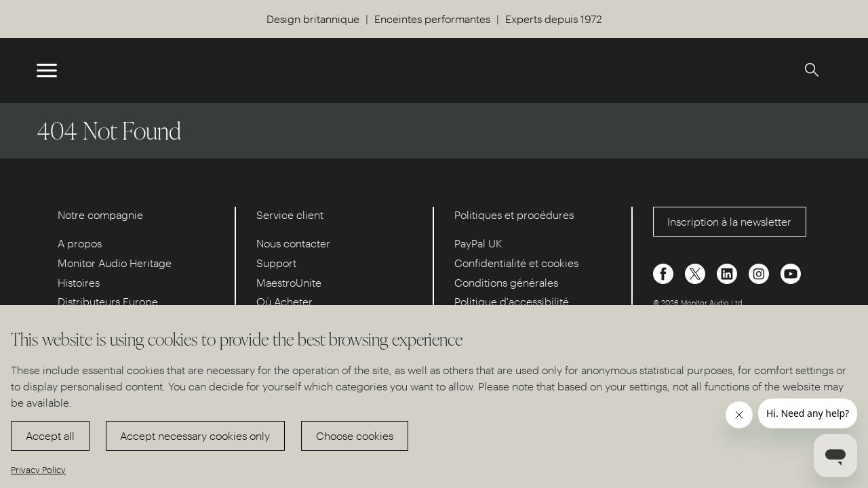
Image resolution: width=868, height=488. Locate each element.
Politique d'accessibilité (512, 301)
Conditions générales (506, 282)
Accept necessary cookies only (195, 435)
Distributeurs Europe (108, 301)
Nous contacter (293, 243)
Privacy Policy (38, 469)
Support (276, 263)
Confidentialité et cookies (516, 263)
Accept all (50, 435)
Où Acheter (284, 301)
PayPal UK (478, 243)
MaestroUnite (289, 282)
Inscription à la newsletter (729, 221)
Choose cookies (355, 435)
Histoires (79, 282)
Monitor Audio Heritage (115, 263)
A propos (80, 243)
